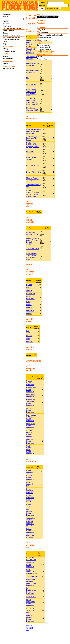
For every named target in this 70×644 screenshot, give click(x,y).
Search (5, 16)
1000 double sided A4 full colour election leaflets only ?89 (32, 101)
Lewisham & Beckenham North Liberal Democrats (31, 582)
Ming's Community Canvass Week (32, 572)
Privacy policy (42, 59)
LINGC (29, 288)
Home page (7, 14)
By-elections (42, 30)
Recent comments (44, 37)
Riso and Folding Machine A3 (32, 71)
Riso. (28, 78)
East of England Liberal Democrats (30, 512)
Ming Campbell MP (30, 484)
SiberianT (30, 342)
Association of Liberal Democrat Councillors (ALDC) (30, 522)
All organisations (9, 68)
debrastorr (30, 311)
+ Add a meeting (8, 58)
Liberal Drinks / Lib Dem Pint (30, 491)
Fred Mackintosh (30, 298)
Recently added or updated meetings (51, 35)
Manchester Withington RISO (32, 109)
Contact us (7, 33)
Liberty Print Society (34, 172)
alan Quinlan (29, 332)
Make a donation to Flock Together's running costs (11, 38)
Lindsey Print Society (31, 159)
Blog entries (42, 40)
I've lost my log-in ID (44, 47)
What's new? (7, 26)
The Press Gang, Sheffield (32, 58)
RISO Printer (31, 85)
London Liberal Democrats (30, 477)
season (29, 305)
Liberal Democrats (30, 471)
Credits (40, 57)
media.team (31, 294)
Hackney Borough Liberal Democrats (30, 618)
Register (6, 24)
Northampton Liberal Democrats (31, 390)
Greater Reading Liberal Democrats (30, 433)
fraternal (29, 336)
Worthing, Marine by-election (33, 64)
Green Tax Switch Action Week (31, 610)
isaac (28, 339)
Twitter (5, 41)
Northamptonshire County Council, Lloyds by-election (33, 43)
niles (28, 302)
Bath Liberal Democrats (31, 396)
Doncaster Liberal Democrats (30, 441)
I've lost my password (44, 49)
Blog (4, 44)
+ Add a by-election (9, 51)
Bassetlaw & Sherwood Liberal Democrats (31, 402)
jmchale (29, 291)
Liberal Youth (29, 505)
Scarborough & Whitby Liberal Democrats (31, 418)
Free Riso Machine (33, 165)
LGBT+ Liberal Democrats (30, 531)
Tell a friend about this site (12, 28)
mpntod (29, 285)
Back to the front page (29, 628)
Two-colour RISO (33, 249)
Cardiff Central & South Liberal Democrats (30, 450)
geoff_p (29, 308)
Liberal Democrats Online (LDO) (30, 499)
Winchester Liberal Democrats (30, 410)
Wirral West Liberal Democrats (30, 426)
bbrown (29, 314)
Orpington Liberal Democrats (30, 383)
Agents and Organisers (30, 536)
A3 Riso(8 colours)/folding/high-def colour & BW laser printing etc (34, 193)
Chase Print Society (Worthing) (31, 51)
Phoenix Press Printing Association (33, 179)
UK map (6, 49)
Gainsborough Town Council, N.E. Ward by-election (31, 93)
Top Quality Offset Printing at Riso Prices (33, 138)
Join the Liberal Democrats (12, 35)
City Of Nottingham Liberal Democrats (30, 603)
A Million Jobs (31, 597)
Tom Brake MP (32, 576)
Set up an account (43, 45)
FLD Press (30, 152)
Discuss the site (8, 31)
